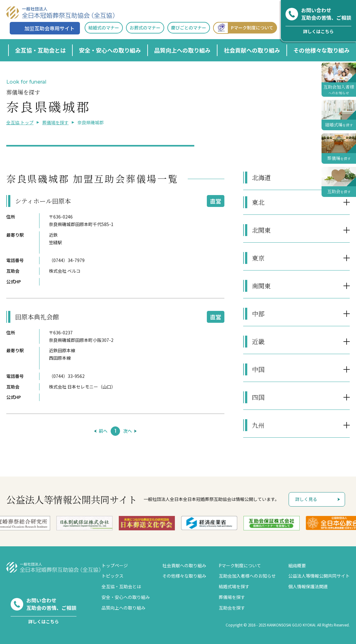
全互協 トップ (20, 122)
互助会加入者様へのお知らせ (247, 576)
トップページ (115, 565)
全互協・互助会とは (40, 50)
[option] (84, 523)
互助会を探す (232, 608)
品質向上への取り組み (182, 50)
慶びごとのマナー (189, 28)
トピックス (113, 576)
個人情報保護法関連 (308, 586)
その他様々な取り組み (322, 50)
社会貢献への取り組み (252, 50)
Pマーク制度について (243, 28)
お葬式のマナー (145, 28)
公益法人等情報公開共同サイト (319, 576)
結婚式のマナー (104, 28)
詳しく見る (306, 499)
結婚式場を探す (234, 586)
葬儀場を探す (55, 122)
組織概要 (297, 565)
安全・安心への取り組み (110, 50)
